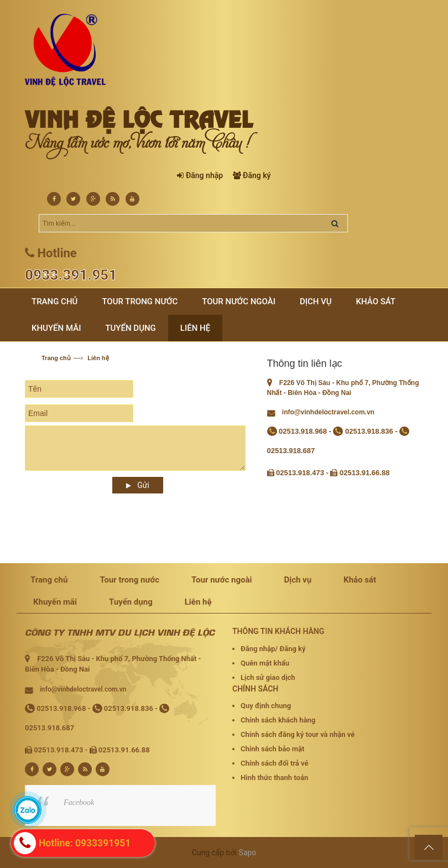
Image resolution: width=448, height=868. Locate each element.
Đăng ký (257, 175)
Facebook (79, 802)
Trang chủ (56, 358)
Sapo (248, 853)
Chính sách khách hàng (278, 720)
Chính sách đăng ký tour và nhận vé (298, 734)
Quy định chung (266, 706)
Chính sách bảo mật (272, 749)
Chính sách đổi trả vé (274, 763)
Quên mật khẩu (265, 663)
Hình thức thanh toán (274, 778)
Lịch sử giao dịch (268, 677)
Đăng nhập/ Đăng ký (273, 649)
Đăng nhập (204, 175)
